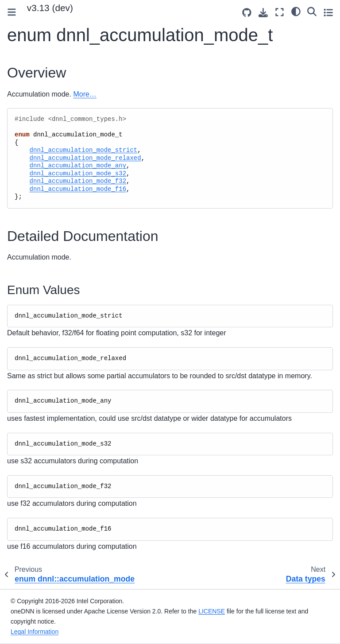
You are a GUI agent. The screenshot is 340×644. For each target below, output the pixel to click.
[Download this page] (263, 13)
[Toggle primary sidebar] (12, 12)
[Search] (312, 11)
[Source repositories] (247, 13)
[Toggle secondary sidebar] (328, 12)
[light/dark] (296, 11)
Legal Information (35, 632)
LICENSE (212, 611)
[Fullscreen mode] (280, 12)
